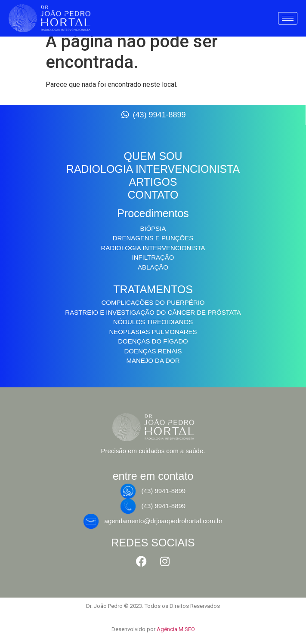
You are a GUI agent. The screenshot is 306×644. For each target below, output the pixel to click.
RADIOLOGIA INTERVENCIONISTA (153, 169)
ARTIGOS (153, 182)
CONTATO (153, 195)
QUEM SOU (153, 156)
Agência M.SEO (176, 629)
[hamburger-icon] (288, 18)
